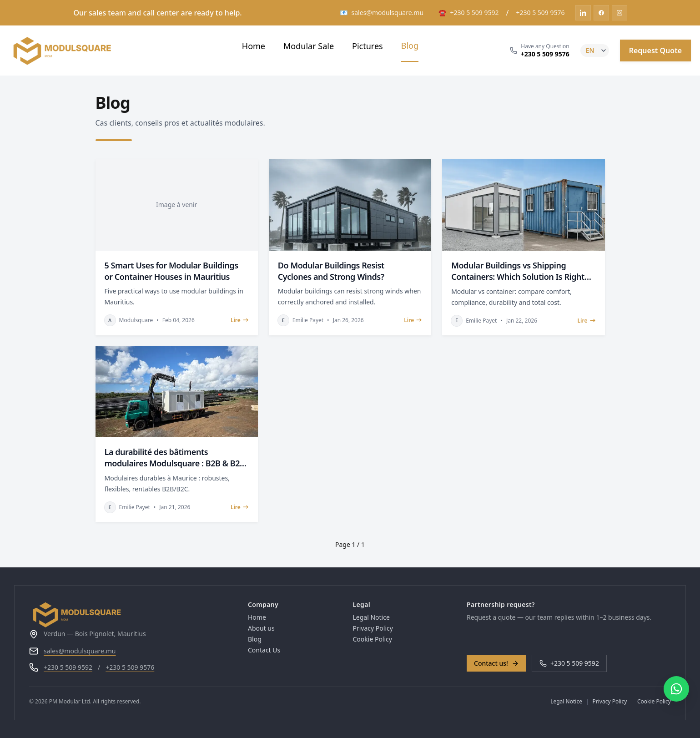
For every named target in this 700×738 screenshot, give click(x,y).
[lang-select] (595, 51)
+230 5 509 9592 (68, 667)
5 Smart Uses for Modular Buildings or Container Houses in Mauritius (171, 271)
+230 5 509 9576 (130, 667)
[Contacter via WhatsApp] (676, 689)
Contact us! (496, 663)
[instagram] (619, 13)
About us (261, 628)
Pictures (368, 46)
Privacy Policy (373, 628)
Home (254, 46)
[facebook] (601, 13)
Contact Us (264, 650)
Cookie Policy (373, 639)
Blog (410, 45)
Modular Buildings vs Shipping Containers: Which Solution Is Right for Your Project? (518, 271)
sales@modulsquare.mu (80, 651)
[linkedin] (583, 13)
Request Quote (655, 51)
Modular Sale (309, 46)
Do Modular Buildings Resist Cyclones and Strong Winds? (331, 271)
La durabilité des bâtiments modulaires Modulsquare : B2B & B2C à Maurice (175, 458)
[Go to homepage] (131, 614)
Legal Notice (371, 617)
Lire (240, 320)
